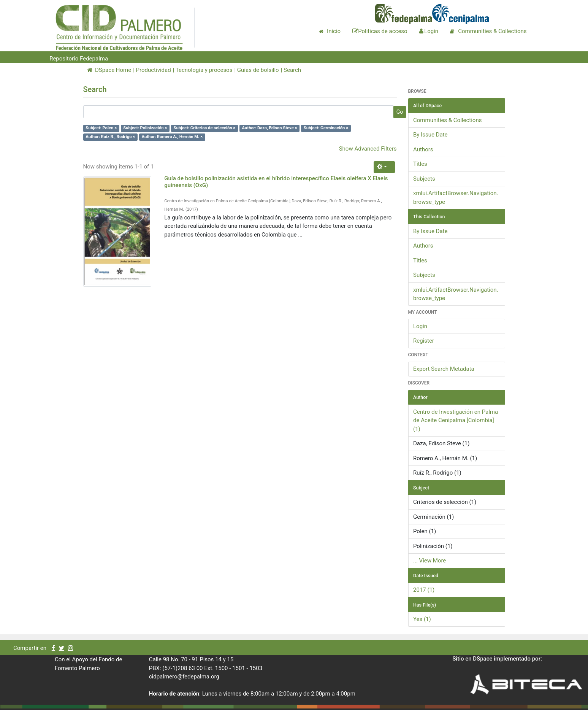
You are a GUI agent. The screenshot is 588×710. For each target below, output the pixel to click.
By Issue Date (430, 135)
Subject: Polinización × (145, 128)
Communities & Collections (447, 120)
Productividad (154, 70)
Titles (420, 164)
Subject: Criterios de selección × (205, 128)
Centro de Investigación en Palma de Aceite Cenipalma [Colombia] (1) (456, 420)
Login (420, 326)
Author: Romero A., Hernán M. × (172, 137)
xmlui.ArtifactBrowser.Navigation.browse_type (456, 198)
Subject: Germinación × (326, 128)
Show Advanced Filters (368, 149)
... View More (430, 561)
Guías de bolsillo (258, 70)
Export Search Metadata (444, 369)
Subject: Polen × (101, 128)
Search (292, 70)
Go (400, 112)
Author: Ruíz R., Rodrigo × (110, 137)
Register (424, 341)
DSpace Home (109, 70)
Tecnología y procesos (204, 70)
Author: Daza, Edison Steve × (270, 128)
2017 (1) (424, 590)
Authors (423, 149)
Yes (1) (422, 619)
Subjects (424, 179)
